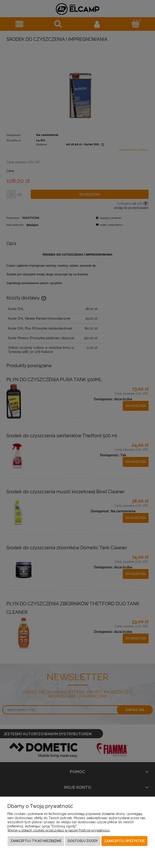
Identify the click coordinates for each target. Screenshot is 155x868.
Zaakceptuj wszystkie (124, 841)
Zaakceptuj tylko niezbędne (36, 841)
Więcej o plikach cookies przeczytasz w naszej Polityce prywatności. (59, 830)
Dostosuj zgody (83, 841)
